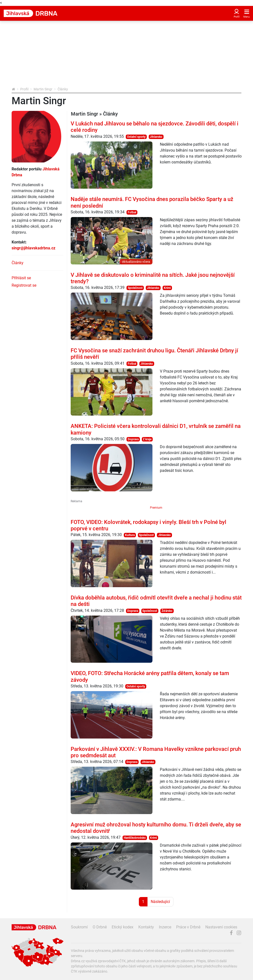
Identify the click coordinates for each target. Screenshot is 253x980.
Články (18, 263)
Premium (156, 508)
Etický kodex (123, 927)
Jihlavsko (156, 137)
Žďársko (167, 611)
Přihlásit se (21, 278)
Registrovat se (24, 285)
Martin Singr (43, 89)
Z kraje (147, 439)
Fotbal (132, 212)
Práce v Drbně (188, 927)
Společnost (135, 288)
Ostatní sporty (136, 137)
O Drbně (100, 927)
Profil (24, 89)
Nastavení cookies (221, 927)
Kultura (130, 535)
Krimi (167, 288)
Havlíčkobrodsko (135, 838)
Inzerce (165, 927)
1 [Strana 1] (143, 902)
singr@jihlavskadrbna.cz (33, 248)
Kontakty (146, 927)
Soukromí (79, 927)
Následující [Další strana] (160, 902)
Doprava (133, 439)
